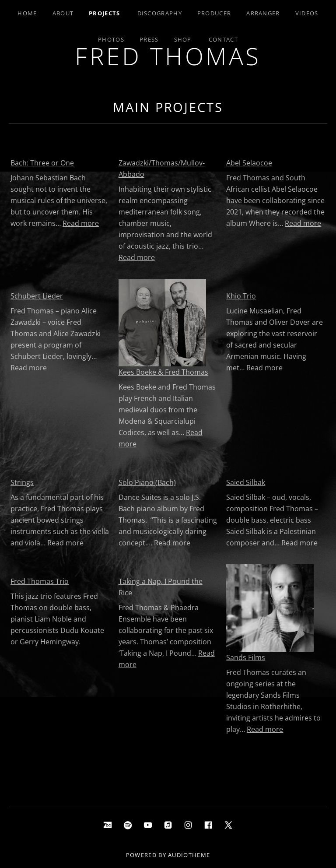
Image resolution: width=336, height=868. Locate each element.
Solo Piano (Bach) (147, 482)
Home (27, 13)
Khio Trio (241, 296)
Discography (160, 13)
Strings (22, 482)
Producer (214, 13)
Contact (223, 39)
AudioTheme (189, 855)
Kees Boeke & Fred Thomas (163, 372)
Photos (111, 39)
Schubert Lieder (37, 296)
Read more (81, 223)
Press (149, 39)
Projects (104, 13)
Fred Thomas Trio (40, 581)
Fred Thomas (168, 56)
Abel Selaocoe (249, 163)
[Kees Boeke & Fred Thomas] (162, 323)
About (63, 13)
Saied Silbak (246, 482)
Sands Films (246, 657)
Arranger (263, 13)
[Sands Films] (270, 608)
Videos (307, 13)
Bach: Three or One (42, 163)
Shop (183, 39)
